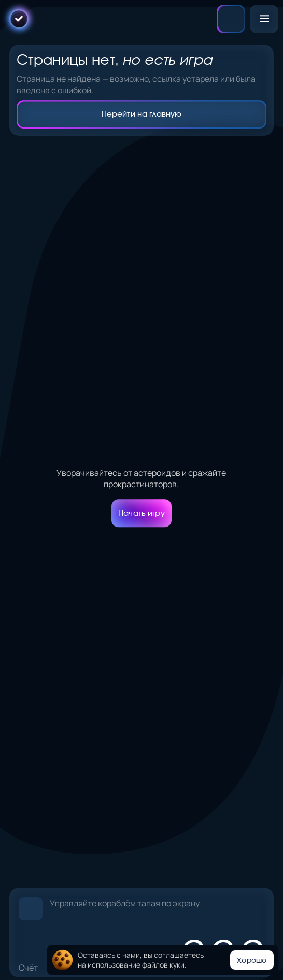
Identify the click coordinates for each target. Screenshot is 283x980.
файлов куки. (164, 965)
